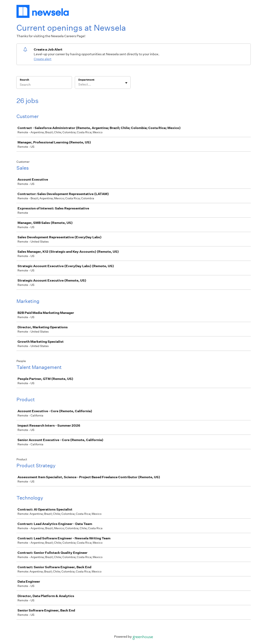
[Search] (44, 85)
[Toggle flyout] (126, 83)
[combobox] (79, 85)
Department (86, 80)
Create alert (43, 59)
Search (25, 80)
